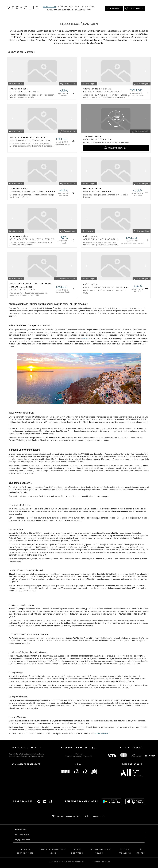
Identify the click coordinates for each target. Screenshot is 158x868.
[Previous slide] (13, 71)
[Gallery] (42, 71)
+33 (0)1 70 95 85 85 (85, 756)
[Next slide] (72, 71)
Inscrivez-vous (50, 7)
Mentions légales (101, 862)
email (80, 754)
